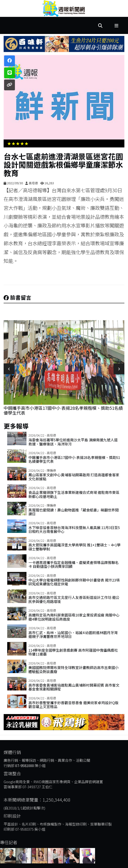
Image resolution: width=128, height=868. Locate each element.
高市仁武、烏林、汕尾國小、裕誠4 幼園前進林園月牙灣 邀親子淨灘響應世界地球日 (73, 635)
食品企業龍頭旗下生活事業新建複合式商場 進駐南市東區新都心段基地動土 (74, 494)
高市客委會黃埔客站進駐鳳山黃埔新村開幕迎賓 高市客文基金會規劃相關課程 (74, 687)
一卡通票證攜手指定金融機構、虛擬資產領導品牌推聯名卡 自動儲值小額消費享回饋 (74, 564)
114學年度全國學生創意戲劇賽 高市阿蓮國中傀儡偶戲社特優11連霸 (73, 652)
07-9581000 (25, 765)
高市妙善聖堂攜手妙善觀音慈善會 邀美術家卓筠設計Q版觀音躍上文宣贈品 (73, 705)
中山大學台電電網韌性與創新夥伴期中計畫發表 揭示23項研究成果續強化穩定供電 (74, 582)
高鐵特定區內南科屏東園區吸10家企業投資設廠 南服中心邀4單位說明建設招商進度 (74, 617)
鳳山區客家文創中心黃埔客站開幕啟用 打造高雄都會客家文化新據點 (74, 477)
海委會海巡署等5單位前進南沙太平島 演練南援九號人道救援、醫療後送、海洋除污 (73, 442)
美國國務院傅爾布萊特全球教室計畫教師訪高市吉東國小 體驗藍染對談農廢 (74, 669)
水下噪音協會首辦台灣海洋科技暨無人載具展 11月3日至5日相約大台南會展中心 (74, 530)
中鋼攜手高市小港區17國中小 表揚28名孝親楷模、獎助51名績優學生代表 (63, 410)
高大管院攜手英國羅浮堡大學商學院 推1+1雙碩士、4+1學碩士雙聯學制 (74, 547)
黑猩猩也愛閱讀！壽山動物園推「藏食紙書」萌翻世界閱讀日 (74, 512)
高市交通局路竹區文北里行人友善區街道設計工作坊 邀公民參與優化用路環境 (74, 599)
